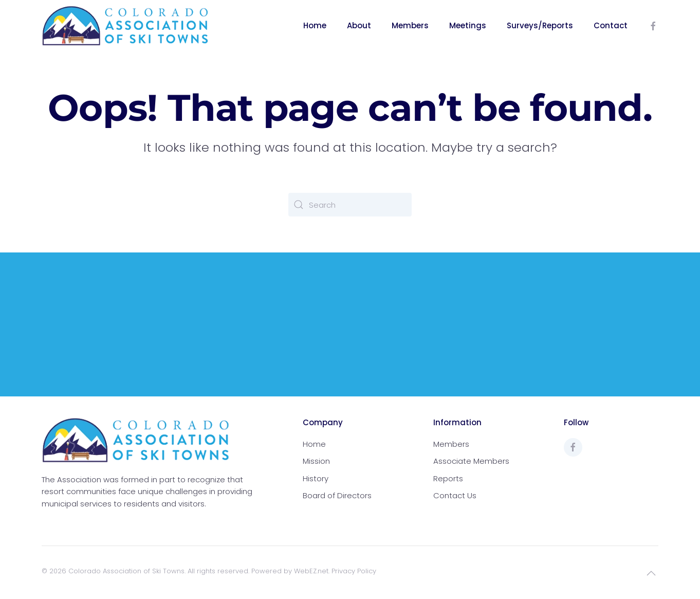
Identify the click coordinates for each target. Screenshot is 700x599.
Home (315, 25)
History (316, 478)
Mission (316, 461)
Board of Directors (337, 495)
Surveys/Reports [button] (540, 25)
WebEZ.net (311, 571)
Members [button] (410, 25)
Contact (611, 25)
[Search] (350, 205)
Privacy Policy (354, 571)
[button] (651, 573)
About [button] (359, 25)
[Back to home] (125, 26)
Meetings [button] (468, 25)
